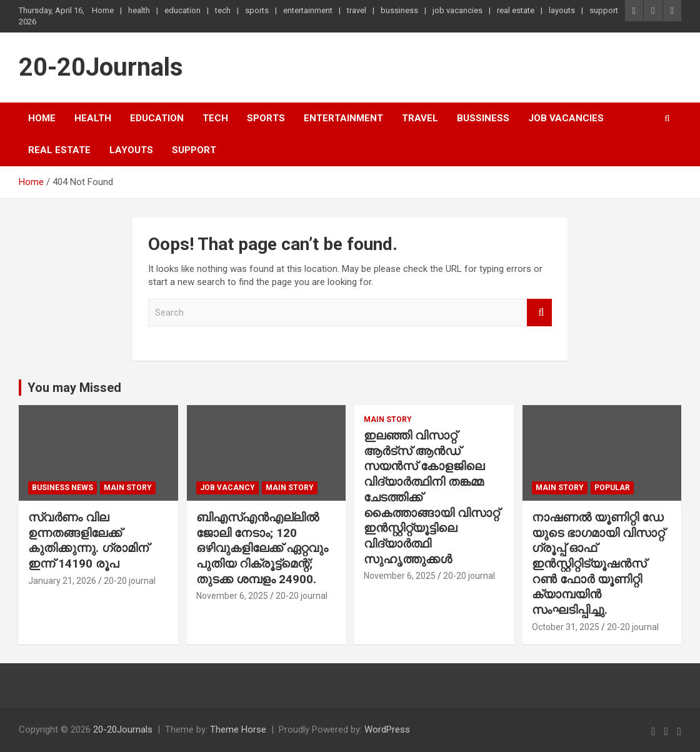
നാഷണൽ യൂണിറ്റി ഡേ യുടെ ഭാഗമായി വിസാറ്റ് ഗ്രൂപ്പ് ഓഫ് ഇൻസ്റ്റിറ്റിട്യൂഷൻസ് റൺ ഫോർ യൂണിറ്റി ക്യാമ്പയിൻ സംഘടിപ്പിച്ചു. (598, 564)
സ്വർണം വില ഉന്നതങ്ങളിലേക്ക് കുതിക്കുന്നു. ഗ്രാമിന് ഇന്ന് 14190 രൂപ (88, 540)
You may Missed (74, 388)
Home (103, 10)
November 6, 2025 (232, 596)
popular (612, 488)
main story (128, 488)
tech (223, 10)
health (139, 10)
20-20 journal (130, 581)
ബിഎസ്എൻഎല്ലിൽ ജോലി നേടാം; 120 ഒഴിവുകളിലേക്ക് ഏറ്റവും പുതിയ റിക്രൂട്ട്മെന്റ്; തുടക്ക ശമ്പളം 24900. (262, 548)
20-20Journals (101, 67)
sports (257, 10)
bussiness (399, 10)
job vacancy (227, 488)
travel (357, 10)
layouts (562, 10)
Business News (62, 488)
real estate (516, 10)
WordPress (387, 729)
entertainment (308, 10)
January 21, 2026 (62, 581)
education (182, 10)
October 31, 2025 (566, 627)
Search (539, 313)
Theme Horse (238, 729)
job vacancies (457, 10)
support (604, 10)
